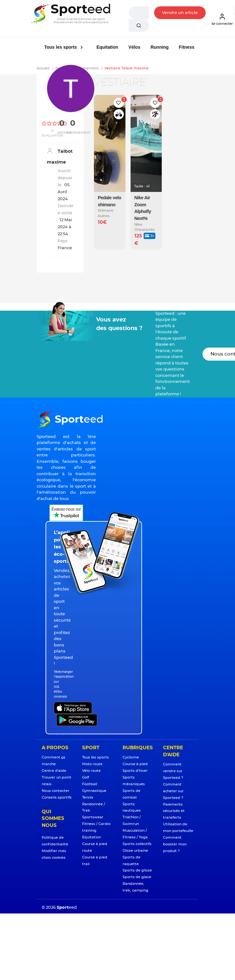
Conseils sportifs (57, 797)
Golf (86, 777)
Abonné (64, 133)
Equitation (107, 47)
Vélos (134, 47)
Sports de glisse (137, 870)
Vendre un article (180, 13)
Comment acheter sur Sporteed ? (173, 791)
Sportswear (93, 817)
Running (160, 47)
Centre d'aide (54, 771)
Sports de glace (137, 877)
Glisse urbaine (135, 851)
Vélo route (91, 771)
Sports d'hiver (135, 771)
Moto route (92, 764)
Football (90, 784)
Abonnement (78, 133)
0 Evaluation (52, 133)
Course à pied (135, 764)
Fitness (186, 47)
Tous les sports (61, 47)
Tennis (88, 797)
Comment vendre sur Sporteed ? (173, 771)
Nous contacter (56, 791)
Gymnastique (94, 791)
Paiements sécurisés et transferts (174, 811)
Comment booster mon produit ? (175, 844)
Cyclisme (131, 757)
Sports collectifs (137, 844)
